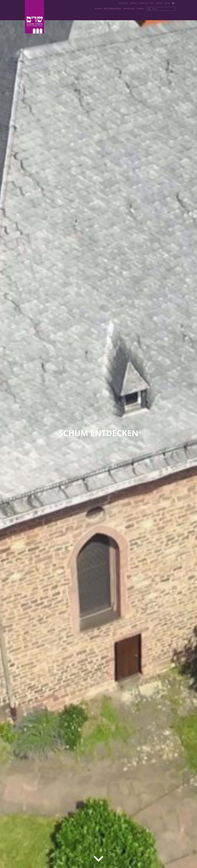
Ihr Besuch (129, 9)
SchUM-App (123, 3)
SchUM (98, 9)
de (173, 3)
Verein (140, 9)
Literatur (143, 3)
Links (151, 3)
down (99, 859)
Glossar (159, 3)
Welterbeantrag (112, 9)
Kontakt (133, 3)
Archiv (167, 3)
